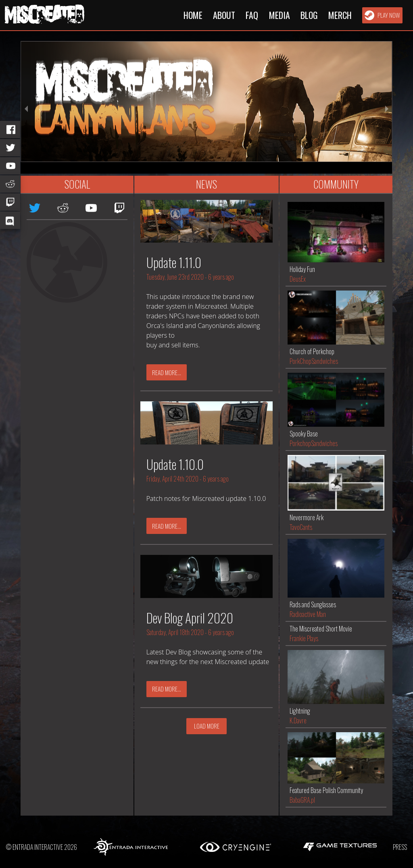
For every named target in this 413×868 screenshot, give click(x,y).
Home (193, 15)
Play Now (382, 15)
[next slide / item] (387, 107)
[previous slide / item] (26, 107)
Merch (340, 15)
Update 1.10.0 (175, 464)
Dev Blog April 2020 (190, 618)
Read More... (167, 372)
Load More (207, 726)
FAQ (252, 15)
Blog (309, 15)
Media (280, 15)
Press (400, 847)
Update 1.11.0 (174, 262)
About (224, 15)
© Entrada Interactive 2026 (42, 847)
